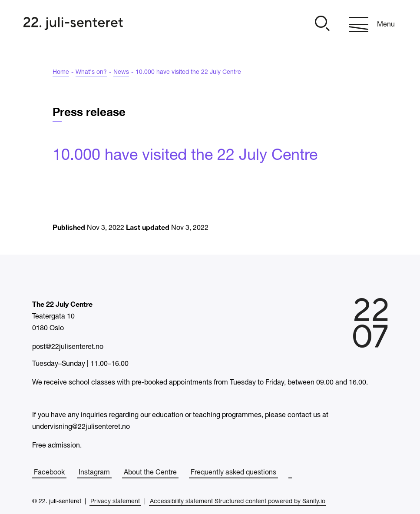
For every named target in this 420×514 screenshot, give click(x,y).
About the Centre (150, 473)
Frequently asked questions (233, 473)
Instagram (94, 473)
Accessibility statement (181, 502)
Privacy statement (115, 502)
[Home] (73, 25)
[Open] (321, 25)
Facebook (49, 473)
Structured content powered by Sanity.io (270, 502)
